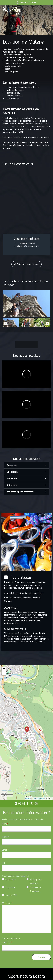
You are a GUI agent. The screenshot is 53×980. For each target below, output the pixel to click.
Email (5, 850)
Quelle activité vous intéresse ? (15, 876)
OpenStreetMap (38, 799)
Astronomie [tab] (12, 485)
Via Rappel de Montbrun (35, 881)
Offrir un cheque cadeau (26, 264)
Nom (5, 824)
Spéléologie (10, 880)
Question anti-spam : (11, 941)
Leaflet (28, 799)
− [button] (4, 673)
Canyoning (10, 887)
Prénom (6, 837)
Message (7, 903)
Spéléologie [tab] (12, 472)
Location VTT (11, 895)
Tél (3, 863)
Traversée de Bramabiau (35, 889)
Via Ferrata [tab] (12, 478)
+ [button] (4, 669)
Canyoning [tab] (12, 465)
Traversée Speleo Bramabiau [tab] (20, 492)
